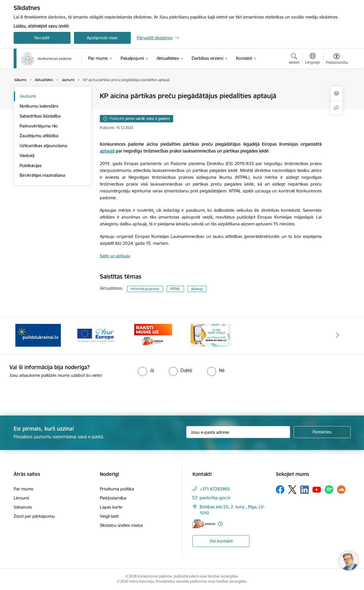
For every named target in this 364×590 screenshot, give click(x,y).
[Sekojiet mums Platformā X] (292, 490)
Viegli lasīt (109, 516)
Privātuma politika (117, 489)
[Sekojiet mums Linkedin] (305, 490)
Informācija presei (145, 289)
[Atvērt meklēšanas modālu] (294, 59)
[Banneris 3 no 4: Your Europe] (96, 335)
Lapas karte (111, 507)
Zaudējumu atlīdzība (39, 136)
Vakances (23, 507)
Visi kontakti (221, 541)
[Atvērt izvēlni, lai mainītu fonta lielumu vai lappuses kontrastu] (337, 59)
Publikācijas (31, 166)
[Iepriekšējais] (27, 335)
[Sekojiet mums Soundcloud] (341, 490)
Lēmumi (21, 498)
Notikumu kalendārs (39, 106)
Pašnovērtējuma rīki (39, 126)
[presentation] (47, 394)
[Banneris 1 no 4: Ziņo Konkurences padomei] (211, 335)
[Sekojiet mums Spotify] (329, 490)
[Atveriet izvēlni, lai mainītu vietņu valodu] (313, 59)
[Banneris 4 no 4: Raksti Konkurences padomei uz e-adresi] (153, 335)
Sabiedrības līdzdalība (40, 116)
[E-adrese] (204, 524)
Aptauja (197, 289)
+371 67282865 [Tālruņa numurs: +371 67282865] (215, 489)
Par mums (23, 489)
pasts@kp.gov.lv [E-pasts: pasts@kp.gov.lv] (215, 498)
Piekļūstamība (113, 498)
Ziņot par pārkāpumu (34, 516)
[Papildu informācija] (220, 524)
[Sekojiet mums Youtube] (317, 489)
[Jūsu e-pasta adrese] (238, 432)
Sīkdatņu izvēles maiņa (121, 525)
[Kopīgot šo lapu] (336, 108)
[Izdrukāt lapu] (336, 93)
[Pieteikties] (322, 432)
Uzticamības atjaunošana (43, 146)
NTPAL (175, 289)
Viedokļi (27, 156)
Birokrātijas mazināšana (42, 175)
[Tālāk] (338, 335)
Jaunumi (28, 96)
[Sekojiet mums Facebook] (280, 490)
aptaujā (107, 151)
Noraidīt (42, 38)
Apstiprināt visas (102, 38)
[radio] (146, 370)
